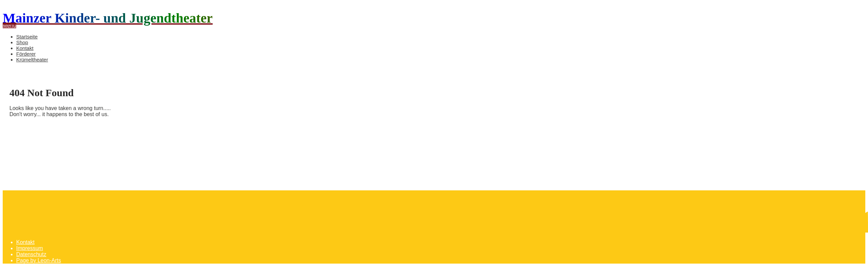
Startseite (27, 37)
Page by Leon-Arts (39, 260)
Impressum (30, 248)
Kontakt (25, 48)
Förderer (26, 54)
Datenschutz (31, 254)
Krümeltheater (32, 60)
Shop (22, 42)
